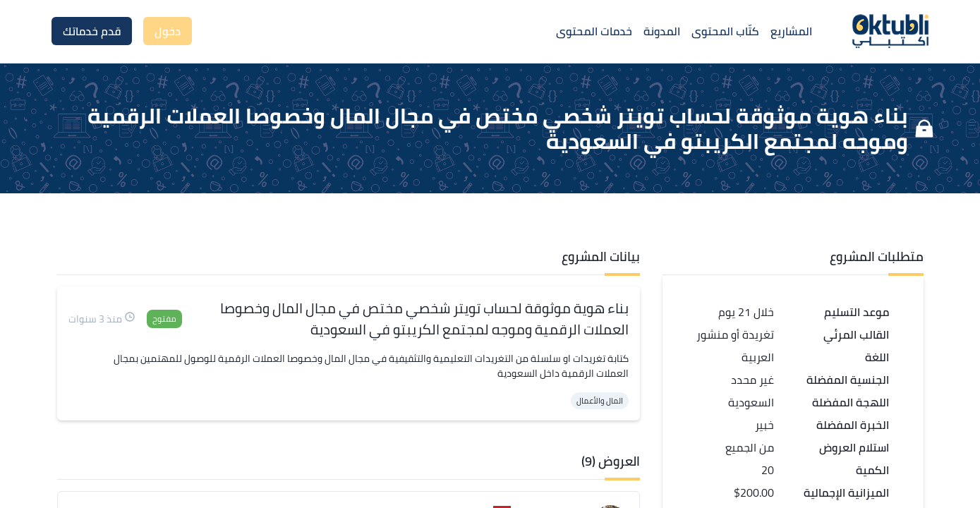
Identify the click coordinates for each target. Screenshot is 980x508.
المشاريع (791, 31)
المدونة (662, 31)
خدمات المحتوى (594, 31)
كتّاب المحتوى (725, 31)
